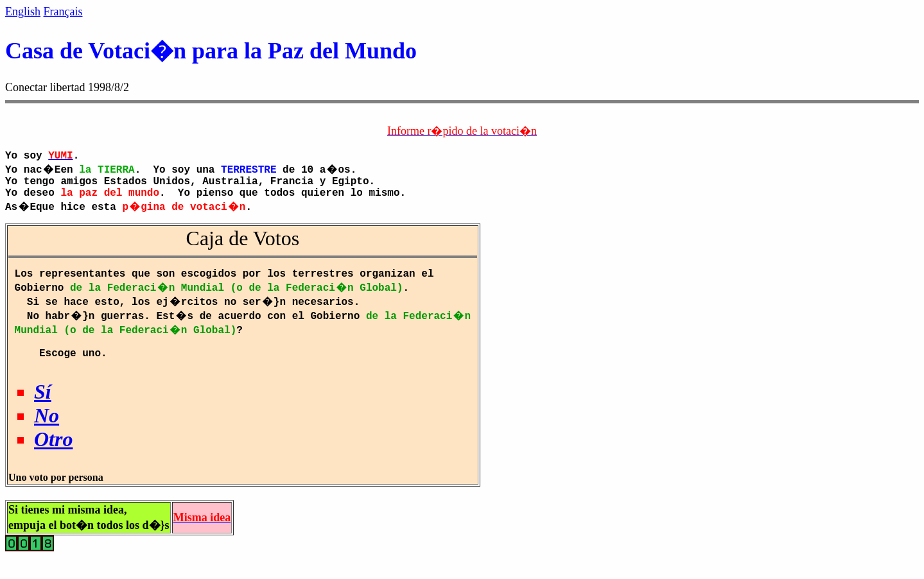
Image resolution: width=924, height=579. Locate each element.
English (23, 12)
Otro (53, 454)
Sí (43, 407)
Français (63, 12)
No (47, 431)
